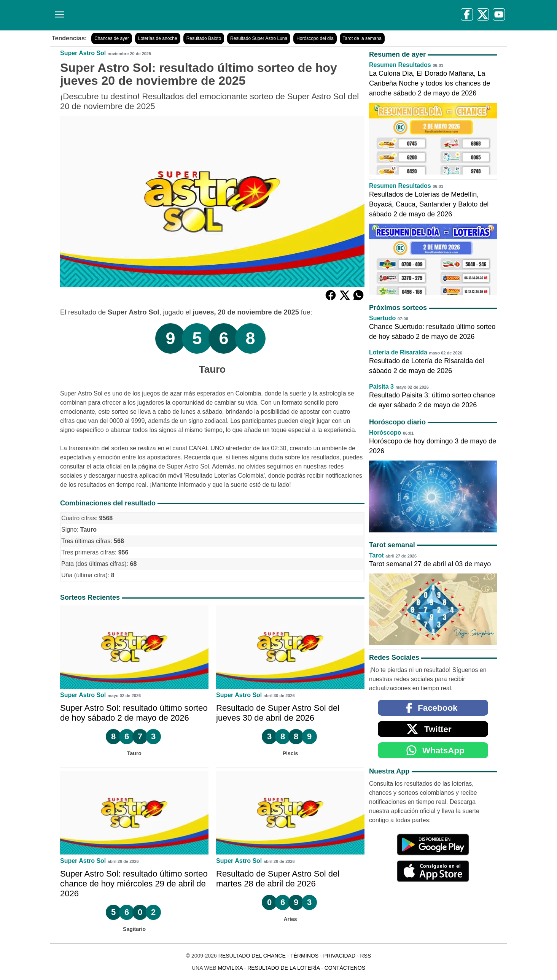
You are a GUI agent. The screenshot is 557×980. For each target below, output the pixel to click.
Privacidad (339, 956)
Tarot (376, 555)
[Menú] (58, 12)
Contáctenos (345, 968)
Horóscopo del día (315, 38)
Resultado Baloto (204, 38)
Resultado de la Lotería (283, 968)
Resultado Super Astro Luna (259, 38)
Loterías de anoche (158, 38)
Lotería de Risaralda (398, 352)
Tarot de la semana (362, 38)
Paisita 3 (381, 387)
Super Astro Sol (83, 53)
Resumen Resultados (400, 65)
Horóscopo (385, 433)
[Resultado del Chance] (160, 15)
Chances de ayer (112, 38)
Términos (304, 956)
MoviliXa (230, 968)
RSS (365, 956)
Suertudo (382, 318)
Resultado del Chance (252, 956)
